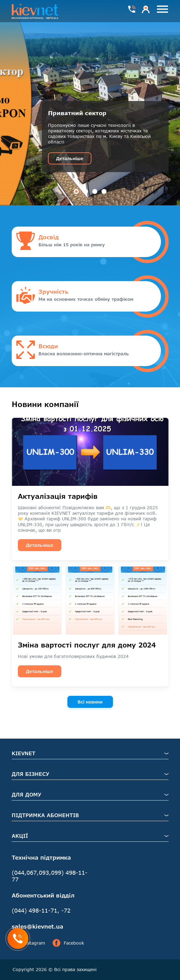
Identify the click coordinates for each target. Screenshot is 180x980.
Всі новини (90, 702)
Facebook (68, 943)
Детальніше (70, 158)
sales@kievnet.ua (38, 926)
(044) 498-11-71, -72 (41, 910)
